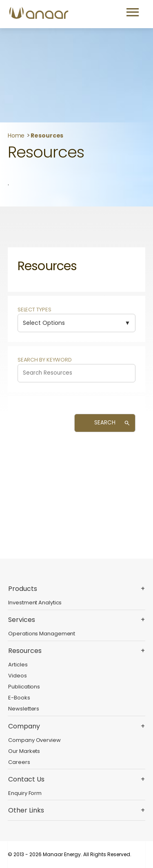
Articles (18, 665)
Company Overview (34, 740)
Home (16, 135)
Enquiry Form (25, 793)
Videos (17, 676)
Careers (19, 762)
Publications (24, 687)
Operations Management (42, 634)
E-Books (19, 698)
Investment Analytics (35, 603)
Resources (47, 135)
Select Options (44, 323)
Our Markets (24, 751)
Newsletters (24, 709)
